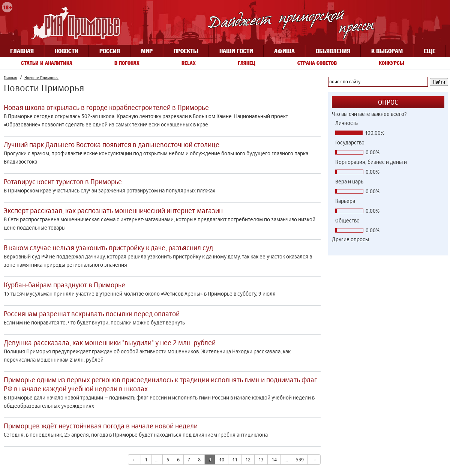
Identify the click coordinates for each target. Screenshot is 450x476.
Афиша (284, 51)
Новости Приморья (41, 78)
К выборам (387, 51)
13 (261, 459)
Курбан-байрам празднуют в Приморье (64, 285)
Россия (110, 51)
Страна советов (317, 63)
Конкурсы (391, 63)
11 (235, 459)
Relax (189, 63)
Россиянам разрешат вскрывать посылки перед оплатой (92, 314)
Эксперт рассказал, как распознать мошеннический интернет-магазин (113, 210)
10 (222, 459)
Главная (22, 51)
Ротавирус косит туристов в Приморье (63, 182)
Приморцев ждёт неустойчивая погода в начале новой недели (101, 426)
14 (274, 459)
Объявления (333, 51)
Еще (430, 51)
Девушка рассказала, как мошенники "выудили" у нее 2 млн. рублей (110, 342)
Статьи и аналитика (47, 63)
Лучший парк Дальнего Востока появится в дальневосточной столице (112, 144)
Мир (147, 51)
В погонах (127, 63)
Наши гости (236, 51)
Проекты (186, 51)
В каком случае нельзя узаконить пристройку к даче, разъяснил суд (108, 248)
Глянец (247, 63)
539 (300, 459)
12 (248, 459)
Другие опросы (350, 239)
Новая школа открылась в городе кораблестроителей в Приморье (106, 107)
